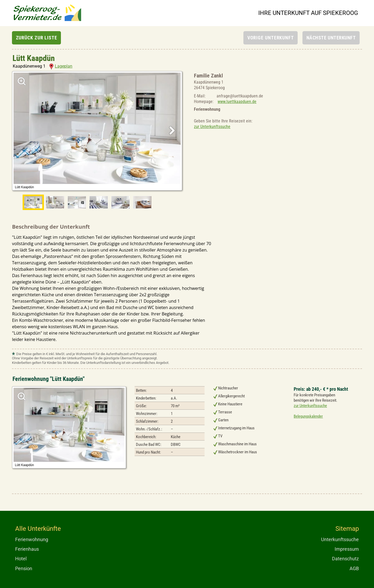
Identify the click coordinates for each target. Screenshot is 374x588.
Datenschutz (345, 559)
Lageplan (61, 66)
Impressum (347, 549)
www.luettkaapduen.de (237, 102)
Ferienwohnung (32, 539)
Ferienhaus (27, 549)
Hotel (21, 559)
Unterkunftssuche (340, 539)
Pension (24, 568)
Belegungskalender (308, 416)
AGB (354, 568)
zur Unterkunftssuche (212, 127)
